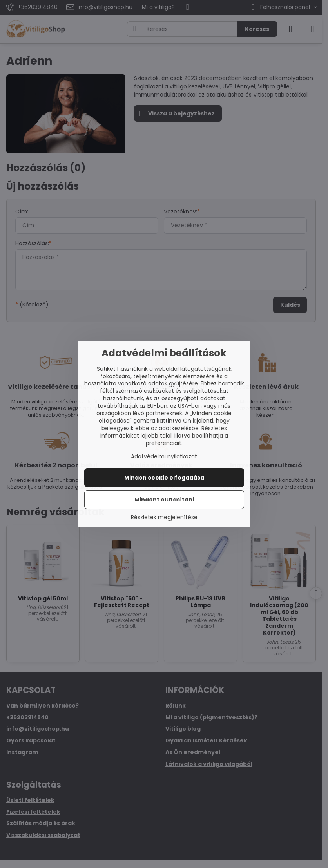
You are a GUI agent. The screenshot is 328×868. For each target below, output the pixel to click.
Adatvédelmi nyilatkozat (164, 456)
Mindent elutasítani (164, 500)
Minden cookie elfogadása (164, 478)
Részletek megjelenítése (164, 517)
